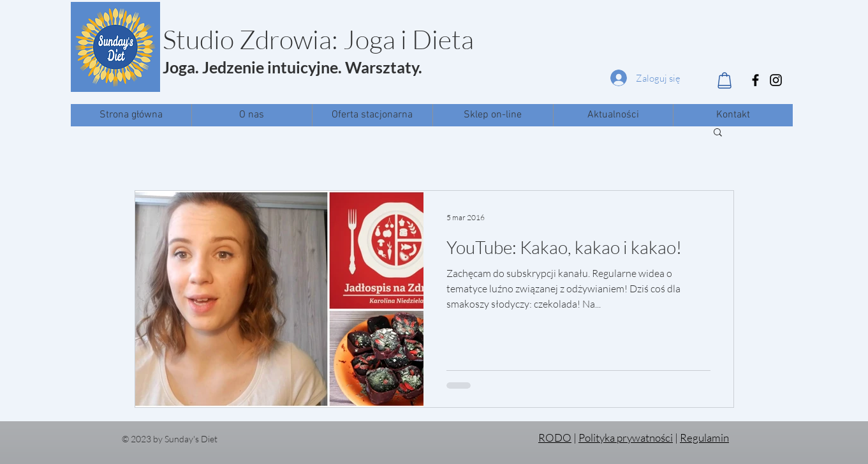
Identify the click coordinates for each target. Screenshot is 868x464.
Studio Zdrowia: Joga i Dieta (318, 39)
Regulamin (704, 438)
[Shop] (725, 80)
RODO (555, 438)
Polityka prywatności (626, 438)
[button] (718, 133)
